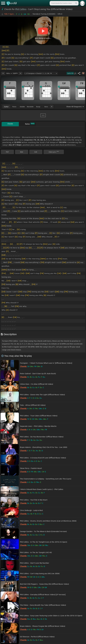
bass (46, 107)
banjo (38, 107)
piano (14, 107)
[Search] (76, 3)
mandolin (30, 107)
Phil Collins (21, 9)
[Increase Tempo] (21, 73)
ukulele (22, 107)
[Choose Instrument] (52, 107)
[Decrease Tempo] (3, 73)
